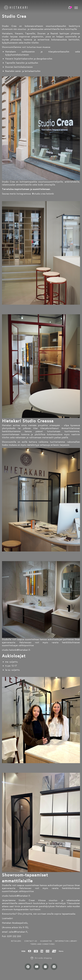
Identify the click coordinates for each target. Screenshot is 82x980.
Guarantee (46, 941)
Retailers (16, 941)
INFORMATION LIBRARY (66, 941)
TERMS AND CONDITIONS (43, 944)
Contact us (31, 941)
